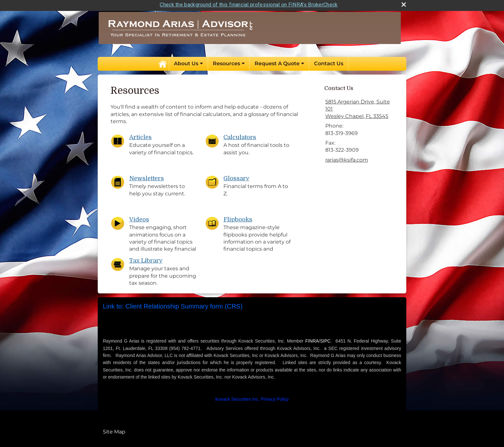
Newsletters (147, 177)
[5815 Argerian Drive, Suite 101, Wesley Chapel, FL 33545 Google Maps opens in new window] (360, 107)
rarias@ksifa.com (347, 158)
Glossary (236, 177)
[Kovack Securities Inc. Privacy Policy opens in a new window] (252, 398)
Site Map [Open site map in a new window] (114, 430)
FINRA (312, 339)
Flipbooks (238, 218)
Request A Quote (277, 62)
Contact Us (329, 62)
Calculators (240, 136)
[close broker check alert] (404, 3)
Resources (226, 62)
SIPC (325, 339)
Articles (140, 136)
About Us (186, 62)
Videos (139, 218)
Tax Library (146, 259)
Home (162, 62)
